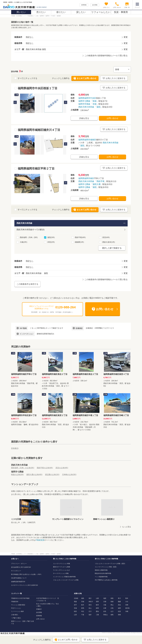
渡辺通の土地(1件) (52, 475)
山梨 (97, 598)
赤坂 (95, 104)
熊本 (127, 598)
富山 (90, 608)
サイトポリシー (16, 571)
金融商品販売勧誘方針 (18, 582)
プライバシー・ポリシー (19, 564)
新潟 (90, 605)
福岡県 (81, 98)
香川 (119, 598)
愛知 (97, 611)
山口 (112, 611)
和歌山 (105, 615)
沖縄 (127, 611)
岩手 (75, 605)
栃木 (83, 605)
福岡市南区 (89, 178)
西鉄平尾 (101, 181)
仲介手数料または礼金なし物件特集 (106, 580)
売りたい (41, 12)
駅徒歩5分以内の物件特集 (103, 573)
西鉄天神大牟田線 (86, 107)
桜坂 (95, 101)
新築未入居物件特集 (101, 570)
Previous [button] (15, 102)
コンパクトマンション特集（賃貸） (106, 567)
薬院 (99, 107)
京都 (105, 602)
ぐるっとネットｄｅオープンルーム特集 (66, 580)
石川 (90, 611)
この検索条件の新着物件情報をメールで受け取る (106, 56)
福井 (90, 615)
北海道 (76, 598)
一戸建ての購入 (16, 618)
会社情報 (95, 5)
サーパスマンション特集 (61, 573)
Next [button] (66, 102)
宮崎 (127, 605)
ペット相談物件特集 (101, 577)
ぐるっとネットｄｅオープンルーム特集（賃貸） (110, 564)
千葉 (83, 615)
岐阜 (97, 605)
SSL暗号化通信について (19, 578)
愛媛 (119, 602)
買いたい (21, 12)
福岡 (119, 608)
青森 (75, 602)
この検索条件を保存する (27, 284)
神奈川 (91, 602)
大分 (127, 602)
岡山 (112, 605)
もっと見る (127, 527)
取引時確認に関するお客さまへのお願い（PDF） (27, 574)
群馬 (83, 608)
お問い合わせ (112, 118)
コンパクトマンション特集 (62, 564)
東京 (90, 598)
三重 (97, 615)
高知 (119, 605)
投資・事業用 (121, 12)
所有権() (15, 448)
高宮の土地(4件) (62, 468)
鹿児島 (127, 608)
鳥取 (112, 598)
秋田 (75, 611)
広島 (112, 608)
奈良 (105, 611)
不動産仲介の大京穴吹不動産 (20, 598)
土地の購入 (15, 615)
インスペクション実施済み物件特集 (64, 577)
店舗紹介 (39, 609)
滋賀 (105, 598)
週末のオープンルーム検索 (62, 567)
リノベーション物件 (17, 611)
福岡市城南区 (90, 140)
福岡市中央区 (90, 98)
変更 (126, 37)
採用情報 (84, 5)
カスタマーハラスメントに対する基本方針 (25, 585)
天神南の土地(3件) (69, 475)
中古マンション (16, 608)
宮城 (75, 608)
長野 (97, 602)
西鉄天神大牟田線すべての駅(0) (30, 230)
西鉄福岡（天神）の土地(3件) (23, 468)
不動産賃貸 (40, 540)
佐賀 (119, 611)
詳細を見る (84, 118)
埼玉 (83, 611)
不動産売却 (15, 602)
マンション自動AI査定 (18, 605)
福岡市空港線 (84, 104)
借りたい (61, 12)
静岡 (97, 608)
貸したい (81, 12)
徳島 (112, 615)
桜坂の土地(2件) (17, 475)
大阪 (105, 605)
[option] (27, 103)
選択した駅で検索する (112, 248)
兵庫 (105, 608)
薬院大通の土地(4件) (34, 475)
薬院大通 (97, 184)
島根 (112, 602)
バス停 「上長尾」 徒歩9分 (98, 144)
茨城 (83, 602)
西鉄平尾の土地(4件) (45, 468)
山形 (75, 615)
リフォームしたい (101, 12)
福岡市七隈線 (84, 101)
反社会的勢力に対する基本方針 (21, 567)
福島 (83, 598)
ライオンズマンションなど (62, 570)
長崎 (119, 615)
